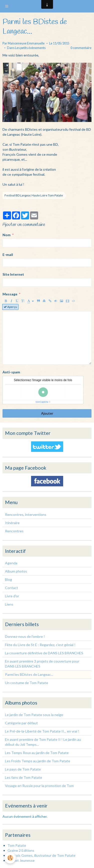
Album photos (16, 571)
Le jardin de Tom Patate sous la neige (34, 715)
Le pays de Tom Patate (23, 769)
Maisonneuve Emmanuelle (26, 43)
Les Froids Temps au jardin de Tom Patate (38, 761)
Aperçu (10, 307)
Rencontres (14, 531)
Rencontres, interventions (26, 514)
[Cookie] (10, 858)
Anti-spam (11, 372)
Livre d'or (12, 596)
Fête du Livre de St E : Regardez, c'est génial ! (40, 645)
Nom (7, 235)
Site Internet (13, 274)
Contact (12, 588)
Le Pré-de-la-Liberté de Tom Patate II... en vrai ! (42, 731)
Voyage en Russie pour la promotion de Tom (39, 786)
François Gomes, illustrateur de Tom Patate (41, 855)
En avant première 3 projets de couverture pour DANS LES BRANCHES (42, 664)
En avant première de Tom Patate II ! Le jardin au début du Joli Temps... (43, 742)
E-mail (8, 255)
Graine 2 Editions (21, 850)
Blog (9, 579)
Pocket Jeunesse (21, 860)
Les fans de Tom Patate (24, 777)
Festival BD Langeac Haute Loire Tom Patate (34, 195)
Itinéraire (12, 523)
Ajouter (47, 413)
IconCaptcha (42, 402)
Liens (9, 604)
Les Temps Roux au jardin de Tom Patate (37, 753)
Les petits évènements (30, 48)
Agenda (11, 563)
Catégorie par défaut (21, 723)
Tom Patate (17, 845)
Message (10, 294)
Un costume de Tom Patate (27, 683)
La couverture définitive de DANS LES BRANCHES (44, 653)
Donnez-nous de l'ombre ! (25, 636)
